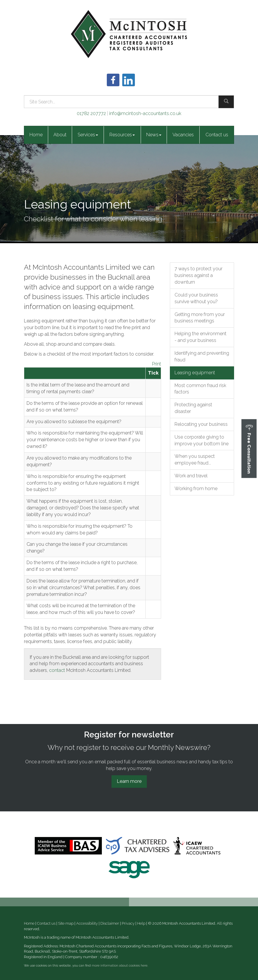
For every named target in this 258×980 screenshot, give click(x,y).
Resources (122, 135)
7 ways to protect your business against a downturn (198, 275)
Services (88, 135)
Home (36, 135)
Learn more (129, 781)
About (60, 135)
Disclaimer (110, 923)
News (154, 135)
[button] (249, 448)
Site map (66, 923)
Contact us (217, 135)
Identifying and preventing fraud (202, 356)
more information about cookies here (120, 966)
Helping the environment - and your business (201, 337)
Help (141, 923)
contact (57, 670)
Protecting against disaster (193, 408)
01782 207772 (91, 113)
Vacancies (183, 135)
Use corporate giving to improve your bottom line (202, 440)
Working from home (196, 489)
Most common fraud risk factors (200, 389)
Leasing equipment (195, 373)
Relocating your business (201, 424)
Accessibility (87, 923)
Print (157, 364)
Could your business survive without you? (196, 298)
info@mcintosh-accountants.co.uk (145, 113)
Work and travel (191, 476)
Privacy (128, 923)
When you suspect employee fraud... (195, 460)
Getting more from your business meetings (200, 318)
